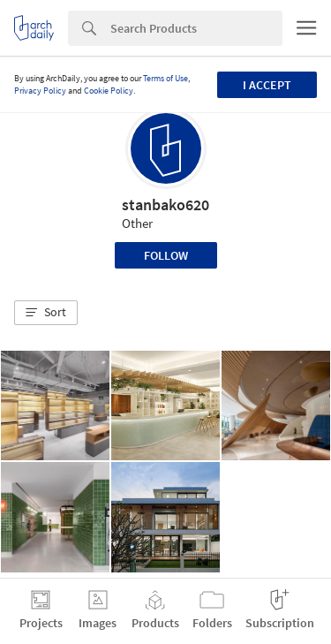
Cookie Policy (109, 91)
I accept (267, 85)
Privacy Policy (40, 91)
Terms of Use (165, 78)
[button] (46, 313)
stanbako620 (165, 205)
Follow (166, 255)
